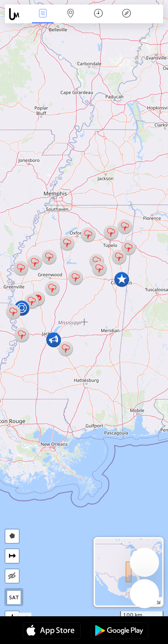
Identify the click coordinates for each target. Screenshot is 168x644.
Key (126, 14)
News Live (43, 14)
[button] (66, 349)
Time (98, 14)
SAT (14, 597)
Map (71, 14)
